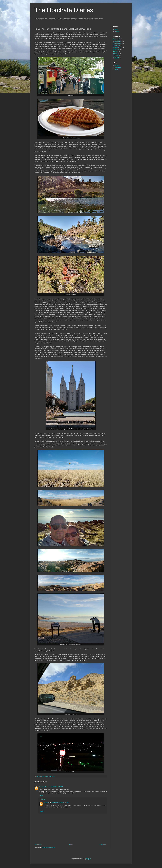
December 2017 (117, 41)
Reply (41, 795)
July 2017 (116, 52)
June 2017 (116, 54)
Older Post (103, 845)
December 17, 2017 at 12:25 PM (54, 787)
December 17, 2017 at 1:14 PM (60, 803)
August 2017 (116, 50)
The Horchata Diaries (64, 10)
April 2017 (116, 58)
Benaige (42, 787)
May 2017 (116, 56)
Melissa (47, 803)
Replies (43, 799)
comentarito (118, 68)
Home (71, 845)
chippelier (117, 66)
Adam (116, 29)
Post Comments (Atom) (49, 848)
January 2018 (117, 39)
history (116, 70)
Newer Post (38, 845)
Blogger (88, 859)
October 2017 (117, 45)
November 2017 (117, 43)
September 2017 (118, 47)
